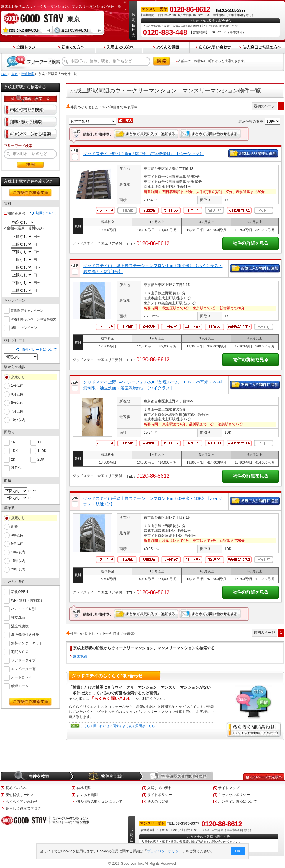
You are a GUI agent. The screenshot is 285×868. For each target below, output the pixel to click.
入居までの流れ (160, 788)
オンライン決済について (237, 802)
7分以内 (17, 411)
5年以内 (17, 544)
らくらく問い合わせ (22, 802)
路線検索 (28, 74)
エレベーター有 (23, 668)
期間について (46, 213)
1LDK (42, 450)
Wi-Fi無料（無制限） (27, 600)
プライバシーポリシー (165, 851)
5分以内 (17, 403)
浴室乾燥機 (20, 626)
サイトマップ (229, 788)
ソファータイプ (23, 660)
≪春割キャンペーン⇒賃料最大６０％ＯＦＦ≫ (34, 319)
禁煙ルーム (20, 686)
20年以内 (18, 569)
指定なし (18, 377)
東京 (14, 74)
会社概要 (83, 788)
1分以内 (17, 386)
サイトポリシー (160, 795)
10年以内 (18, 552)
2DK (41, 459)
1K (40, 442)
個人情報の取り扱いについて (99, 802)
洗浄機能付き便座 (25, 634)
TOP (4, 74)
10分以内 (18, 420)
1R (13, 442)
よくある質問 (87, 795)
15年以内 (18, 561)
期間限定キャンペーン (27, 310)
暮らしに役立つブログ (23, 808)
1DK (14, 450)
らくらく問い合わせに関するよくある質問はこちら (118, 726)
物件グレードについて (39, 350)
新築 (14, 526)
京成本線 (80, 656)
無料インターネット (27, 643)
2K (13, 459)
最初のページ (264, 106)
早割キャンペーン (24, 327)
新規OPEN (19, 591)
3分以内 (17, 394)
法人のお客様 (158, 802)
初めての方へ (16, 788)
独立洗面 (18, 617)
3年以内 (17, 535)
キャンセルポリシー (234, 795)
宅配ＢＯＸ (20, 651)
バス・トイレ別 (23, 608)
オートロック (22, 677)
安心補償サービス (20, 795)
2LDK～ (17, 468)
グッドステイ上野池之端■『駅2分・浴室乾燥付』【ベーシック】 (143, 154)
